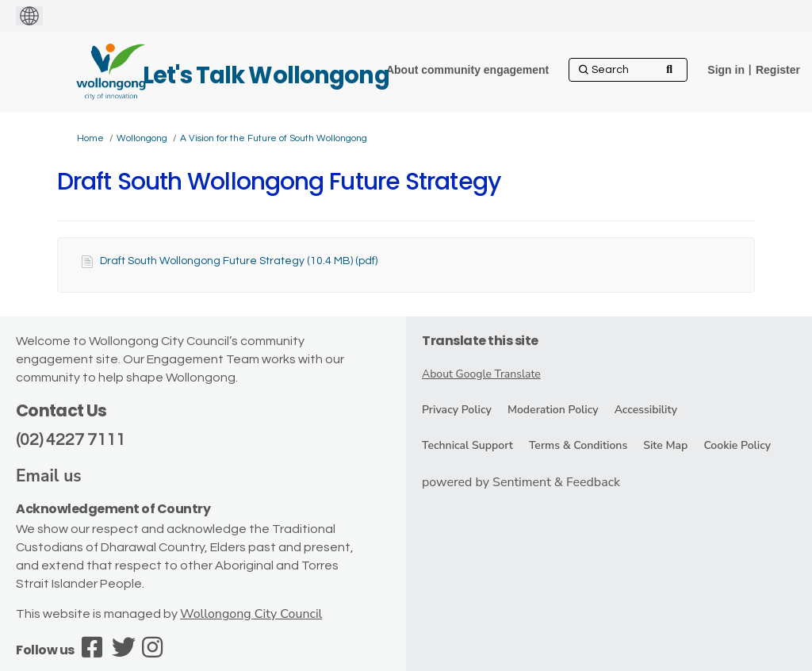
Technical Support (467, 445)
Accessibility (646, 410)
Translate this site (480, 341)
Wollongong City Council (251, 614)
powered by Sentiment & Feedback (521, 482)
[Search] (628, 70)
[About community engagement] (467, 70)
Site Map (665, 445)
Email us (49, 476)
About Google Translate (481, 374)
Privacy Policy (457, 410)
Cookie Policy (737, 445)
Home (90, 138)
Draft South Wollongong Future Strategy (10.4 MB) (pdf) (239, 261)
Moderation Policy (553, 410)
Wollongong (142, 138)
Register (778, 70)
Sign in (726, 70)
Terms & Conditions (578, 445)
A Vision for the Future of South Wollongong (274, 138)
